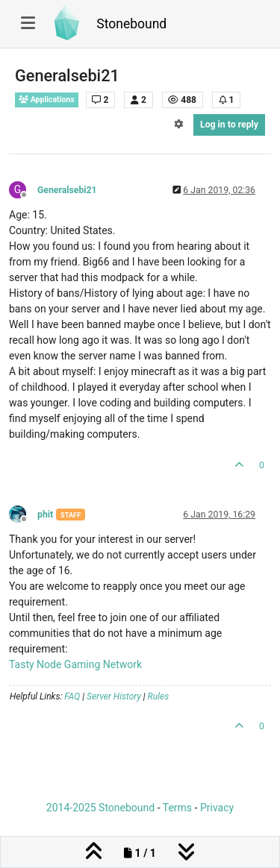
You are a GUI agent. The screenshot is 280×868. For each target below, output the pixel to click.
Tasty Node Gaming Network (75, 664)
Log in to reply (229, 125)
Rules (159, 696)
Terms (177, 808)
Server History (114, 696)
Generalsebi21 (67, 190)
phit (45, 515)
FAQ (72, 696)
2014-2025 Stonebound (100, 808)
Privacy (217, 808)
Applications (47, 100)
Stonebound (131, 24)
